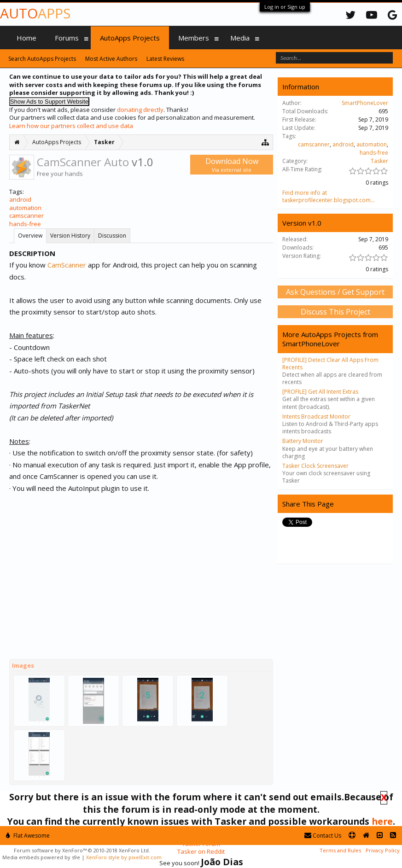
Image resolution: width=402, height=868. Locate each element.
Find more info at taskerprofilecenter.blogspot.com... (329, 196)
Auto (35, 13)
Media (240, 38)
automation (25, 208)
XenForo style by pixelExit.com (124, 857)
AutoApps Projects (130, 38)
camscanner (26, 216)
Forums (67, 38)
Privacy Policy (383, 850)
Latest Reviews (165, 59)
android (20, 199)
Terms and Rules (340, 850)
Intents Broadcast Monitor (316, 417)
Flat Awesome (28, 836)
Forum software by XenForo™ (82, 850)
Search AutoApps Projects (42, 59)
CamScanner (67, 265)
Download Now (232, 165)
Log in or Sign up (285, 7)
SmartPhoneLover (365, 103)
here (382, 821)
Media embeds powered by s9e (41, 857)
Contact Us (323, 836)
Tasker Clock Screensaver (315, 466)
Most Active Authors (111, 59)
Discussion (112, 236)
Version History (70, 236)
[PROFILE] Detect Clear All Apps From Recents (330, 364)
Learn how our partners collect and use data (71, 126)
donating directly (140, 110)
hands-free (25, 224)
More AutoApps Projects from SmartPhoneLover (330, 339)
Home (26, 38)
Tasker (379, 161)
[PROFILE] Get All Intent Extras (320, 392)
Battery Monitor (303, 441)
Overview (30, 236)
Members (194, 38)
